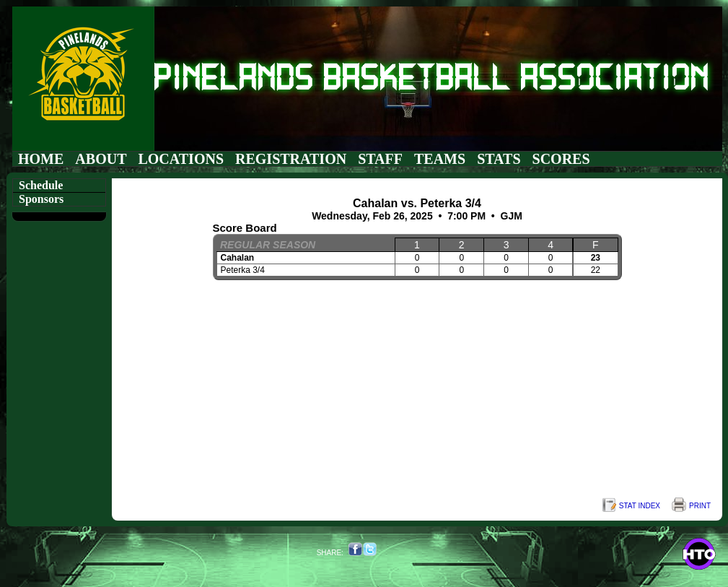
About (101, 159)
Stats (499, 159)
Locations (181, 159)
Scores (561, 159)
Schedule (41, 185)
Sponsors (41, 199)
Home (41, 159)
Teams (440, 159)
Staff (380, 159)
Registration (291, 159)
